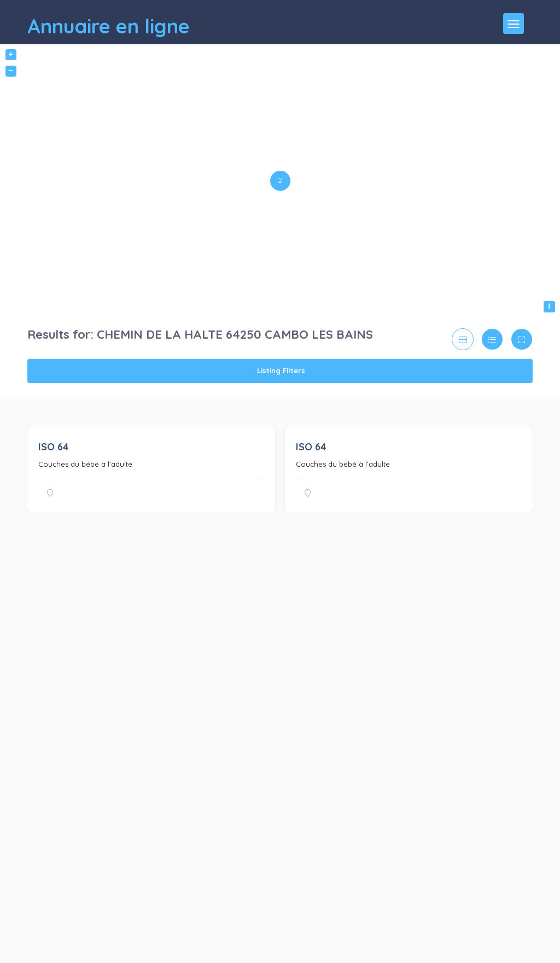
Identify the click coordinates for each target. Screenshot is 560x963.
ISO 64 (54, 447)
